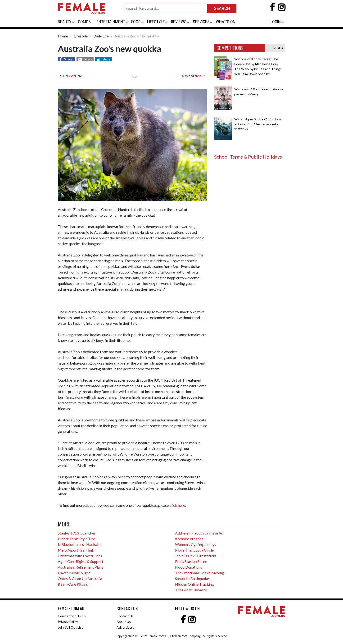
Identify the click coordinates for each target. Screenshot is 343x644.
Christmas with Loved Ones (80, 556)
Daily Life (101, 36)
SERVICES (201, 22)
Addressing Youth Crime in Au (199, 533)
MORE (278, 48)
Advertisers (125, 627)
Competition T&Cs (72, 616)
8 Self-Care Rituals (73, 584)
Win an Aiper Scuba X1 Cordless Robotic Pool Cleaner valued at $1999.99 (258, 124)
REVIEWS (179, 22)
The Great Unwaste (191, 590)
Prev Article (71, 76)
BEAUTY (65, 22)
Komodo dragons (189, 539)
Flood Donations (189, 567)
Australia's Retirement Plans (81, 567)
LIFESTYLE (156, 22)
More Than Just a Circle (194, 550)
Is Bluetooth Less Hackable (80, 544)
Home (63, 36)
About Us (124, 622)
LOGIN (276, 22)
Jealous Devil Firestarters (196, 556)
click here (177, 505)
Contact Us (125, 616)
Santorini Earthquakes (193, 578)
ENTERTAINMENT (111, 22)
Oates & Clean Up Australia (80, 578)
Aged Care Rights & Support (81, 561)
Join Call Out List (70, 627)
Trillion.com (179, 636)
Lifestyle (81, 36)
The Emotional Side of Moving (200, 573)
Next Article (193, 76)
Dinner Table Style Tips (77, 539)
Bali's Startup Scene (191, 561)
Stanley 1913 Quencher (77, 533)
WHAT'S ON (226, 22)
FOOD (136, 22)
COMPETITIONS (230, 48)
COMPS (84, 22)
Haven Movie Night (74, 573)
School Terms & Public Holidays (248, 157)
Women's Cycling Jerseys (196, 544)
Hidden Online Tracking (194, 584)
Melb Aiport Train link (76, 550)
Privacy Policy (68, 622)
